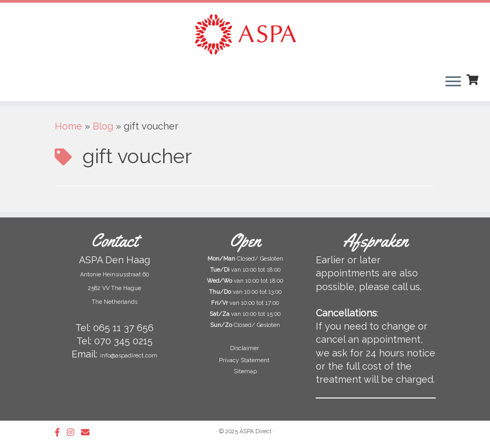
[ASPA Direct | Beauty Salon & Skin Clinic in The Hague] (245, 34)
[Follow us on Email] (89, 432)
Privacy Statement (245, 360)
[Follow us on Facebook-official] (61, 432)
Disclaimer (245, 348)
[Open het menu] (453, 82)
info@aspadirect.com (129, 356)
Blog (103, 126)
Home (68, 126)
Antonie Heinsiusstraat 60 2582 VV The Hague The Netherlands (114, 288)
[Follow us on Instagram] (74, 432)
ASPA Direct (256, 431)
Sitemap (245, 371)
